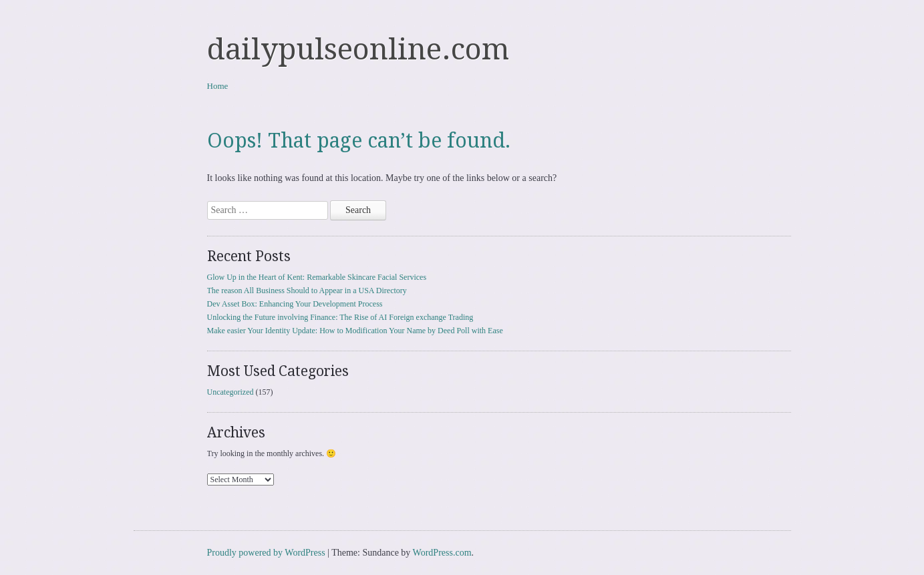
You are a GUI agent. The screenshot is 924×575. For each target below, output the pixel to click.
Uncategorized (230, 392)
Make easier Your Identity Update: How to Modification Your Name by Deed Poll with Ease (355, 331)
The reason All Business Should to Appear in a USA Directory (307, 291)
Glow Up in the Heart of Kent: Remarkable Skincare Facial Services (317, 277)
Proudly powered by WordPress (266, 553)
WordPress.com (442, 553)
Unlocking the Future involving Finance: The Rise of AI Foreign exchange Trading (340, 317)
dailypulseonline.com (358, 49)
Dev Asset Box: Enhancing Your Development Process (295, 304)
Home (218, 86)
